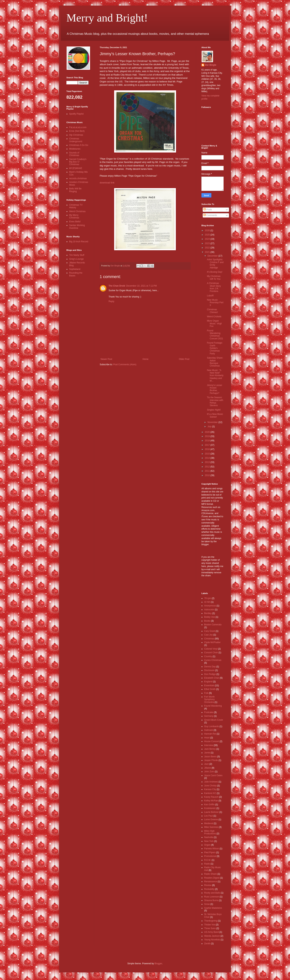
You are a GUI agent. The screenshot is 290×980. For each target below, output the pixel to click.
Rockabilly (209, 889)
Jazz (206, 764)
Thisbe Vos (210, 925)
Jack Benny (210, 749)
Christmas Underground (76, 140)
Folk (206, 693)
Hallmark (209, 730)
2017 (208, 445)
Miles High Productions (210, 832)
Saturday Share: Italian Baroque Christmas (215, 362)
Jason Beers (210, 757)
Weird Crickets (214, 317)
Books (207, 621)
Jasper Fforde (211, 760)
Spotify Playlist (76, 114)
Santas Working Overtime (77, 227)
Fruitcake (209, 712)
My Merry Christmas (74, 216)
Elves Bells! (75, 222)
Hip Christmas (76, 135)
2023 (208, 243)
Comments (210, 215)
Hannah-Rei (210, 734)
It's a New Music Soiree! (215, 415)
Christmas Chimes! (212, 311)
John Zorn (209, 772)
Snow (207, 904)
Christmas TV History (76, 206)
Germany (209, 716)
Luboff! (210, 296)
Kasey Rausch (211, 797)
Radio (207, 864)
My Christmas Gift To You (214, 277)
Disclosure (209, 670)
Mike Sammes (211, 827)
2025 (208, 235)
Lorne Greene (211, 820)
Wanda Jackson (212, 936)
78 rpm (208, 598)
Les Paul (209, 816)
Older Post (184, 359)
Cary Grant (210, 631)
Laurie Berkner (211, 812)
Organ (207, 845)
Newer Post (106, 359)
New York (209, 841)
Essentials (209, 685)
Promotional (210, 856)
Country (208, 656)
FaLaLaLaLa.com (78, 127)
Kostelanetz (210, 808)
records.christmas (78, 178)
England (208, 682)
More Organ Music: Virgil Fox (214, 323)
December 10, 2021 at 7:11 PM (141, 286)
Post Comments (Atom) (125, 364)
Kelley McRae (211, 801)
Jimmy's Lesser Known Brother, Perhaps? (215, 389)
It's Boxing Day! (215, 272)
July (210, 427)
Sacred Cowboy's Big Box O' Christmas (78, 162)
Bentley (208, 613)
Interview (209, 745)
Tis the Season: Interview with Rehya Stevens (215, 401)
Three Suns (210, 928)
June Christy (210, 786)
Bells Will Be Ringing (75, 190)
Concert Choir (211, 653)
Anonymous (210, 606)
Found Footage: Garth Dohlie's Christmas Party (215, 348)
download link (107, 183)
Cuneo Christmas (213, 660)
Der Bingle (211, 65)
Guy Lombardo (211, 726)
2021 (208, 252)
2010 (208, 475)
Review (208, 885)
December (213, 256)
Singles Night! (214, 410)
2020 (208, 432)
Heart (207, 738)
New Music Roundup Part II (215, 303)
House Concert (212, 741)
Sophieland (75, 269)
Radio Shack (210, 874)
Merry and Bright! (107, 18)
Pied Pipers (210, 852)
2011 (208, 471)
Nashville (209, 837)
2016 (208, 449)
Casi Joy (208, 635)
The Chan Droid (117, 286)
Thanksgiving (211, 921)
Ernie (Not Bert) (77, 131)
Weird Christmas (77, 211)
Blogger (158, 964)
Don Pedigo (210, 674)
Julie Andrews (211, 782)
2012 (208, 467)
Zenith (207, 944)
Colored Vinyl (211, 649)
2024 (208, 239)
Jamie (207, 753)
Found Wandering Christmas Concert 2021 (215, 335)
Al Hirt (207, 602)
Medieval (209, 823)
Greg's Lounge (76, 259)
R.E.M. (208, 860)
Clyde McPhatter (212, 642)
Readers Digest (212, 878)
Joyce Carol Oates (213, 775)
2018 (208, 441)
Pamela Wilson (212, 849)
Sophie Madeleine (213, 908)
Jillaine (208, 768)
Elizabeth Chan (212, 678)
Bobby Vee (210, 617)
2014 (208, 458)
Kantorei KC (210, 793)
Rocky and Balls (212, 893)
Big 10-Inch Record (79, 242)
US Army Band (211, 932)
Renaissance (211, 882)
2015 (208, 454)
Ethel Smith (210, 689)
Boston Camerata (213, 625)
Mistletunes (75, 149)
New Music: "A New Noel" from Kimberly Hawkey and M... (215, 376)
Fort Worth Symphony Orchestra (209, 699)
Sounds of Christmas (74, 154)
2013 (208, 462)
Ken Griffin (209, 805)
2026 (208, 230)
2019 (208, 436)
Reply (111, 301)
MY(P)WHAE (76, 168)
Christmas (209, 639)
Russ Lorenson (212, 897)
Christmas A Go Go (79, 145)
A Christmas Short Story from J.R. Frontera (214, 287)
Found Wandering (213, 706)
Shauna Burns (211, 900)
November (213, 422)
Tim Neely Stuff (77, 255)
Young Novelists (212, 940)
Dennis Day (210, 667)
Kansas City (210, 789)
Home (146, 359)
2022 (208, 248)
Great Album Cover (214, 720)
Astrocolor (209, 610)
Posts (208, 210)
